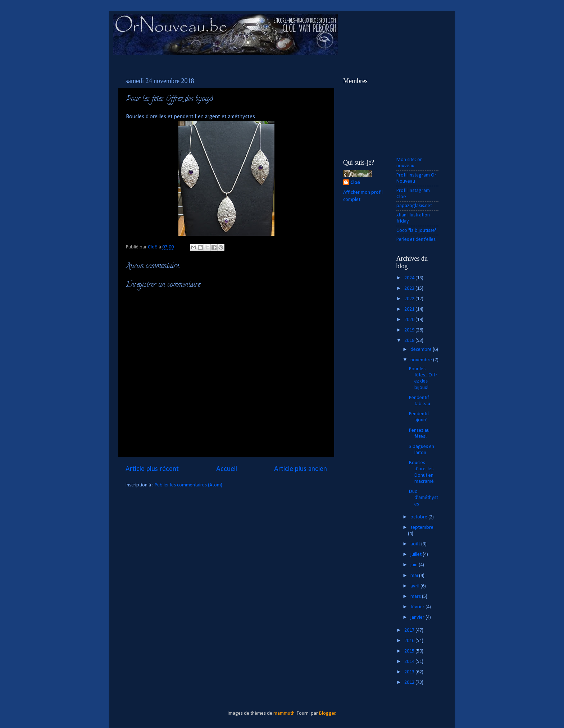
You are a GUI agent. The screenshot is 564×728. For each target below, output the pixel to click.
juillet (417, 555)
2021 (410, 309)
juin (415, 565)
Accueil (227, 469)
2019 (410, 330)
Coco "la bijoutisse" (417, 231)
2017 (410, 630)
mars (416, 597)
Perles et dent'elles (416, 240)
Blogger (327, 713)
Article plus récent (152, 469)
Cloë (355, 183)
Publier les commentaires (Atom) (188, 485)
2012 (410, 683)
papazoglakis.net (414, 206)
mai (415, 576)
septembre (422, 528)
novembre (422, 360)
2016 (410, 641)
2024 (410, 278)
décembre (422, 350)
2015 (410, 651)
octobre (419, 517)
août (416, 544)
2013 (410, 672)
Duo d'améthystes (424, 498)
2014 (410, 662)
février (418, 607)
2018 (410, 341)
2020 (410, 320)
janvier (418, 617)
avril (415, 586)
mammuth (284, 713)
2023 (410, 289)
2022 (410, 299)
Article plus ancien (301, 469)
